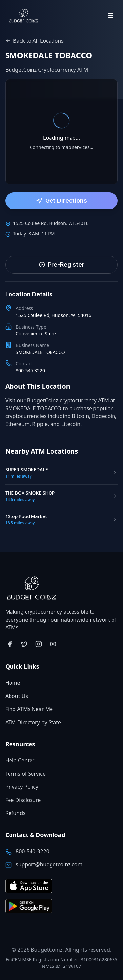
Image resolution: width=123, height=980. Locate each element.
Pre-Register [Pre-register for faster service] (61, 265)
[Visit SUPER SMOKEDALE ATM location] (61, 473)
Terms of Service (25, 774)
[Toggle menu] (111, 16)
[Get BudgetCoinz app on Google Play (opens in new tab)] (29, 906)
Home (13, 683)
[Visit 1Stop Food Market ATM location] (61, 519)
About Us (17, 696)
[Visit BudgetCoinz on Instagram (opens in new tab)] (39, 644)
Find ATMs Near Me (29, 709)
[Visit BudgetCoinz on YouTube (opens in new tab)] (53, 644)
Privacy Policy (22, 787)
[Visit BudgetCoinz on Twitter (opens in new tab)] (24, 644)
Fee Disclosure (23, 800)
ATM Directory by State (33, 722)
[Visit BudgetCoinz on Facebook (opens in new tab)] (10, 644)
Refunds (15, 813)
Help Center (20, 760)
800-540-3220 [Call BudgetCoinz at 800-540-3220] (32, 851)
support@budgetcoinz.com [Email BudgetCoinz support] (49, 864)
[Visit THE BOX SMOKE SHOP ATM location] (61, 496)
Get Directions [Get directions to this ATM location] (61, 201)
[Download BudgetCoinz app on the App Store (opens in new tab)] (29, 886)
